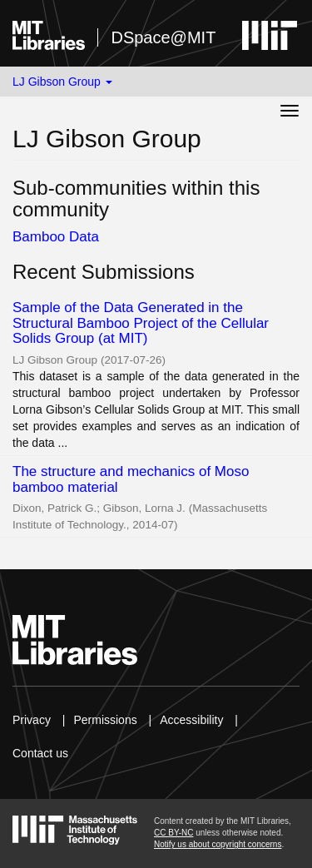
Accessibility (191, 720)
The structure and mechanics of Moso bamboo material (131, 479)
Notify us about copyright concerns (218, 844)
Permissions (105, 720)
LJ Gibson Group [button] (62, 82)
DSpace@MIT (163, 37)
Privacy (32, 720)
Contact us (40, 753)
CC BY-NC (173, 833)
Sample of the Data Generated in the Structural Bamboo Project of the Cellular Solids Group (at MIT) (141, 323)
